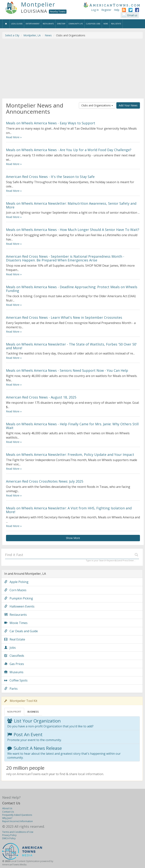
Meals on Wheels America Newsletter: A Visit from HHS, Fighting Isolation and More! (69, 510)
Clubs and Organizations (97, 105)
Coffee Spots (16, 680)
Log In (95, 10)
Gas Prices (14, 664)
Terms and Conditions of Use (18, 832)
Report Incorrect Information (18, 821)
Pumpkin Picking (19, 598)
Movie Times (16, 623)
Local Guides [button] (17, 24)
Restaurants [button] (48, 24)
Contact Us (11, 803)
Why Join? (7, 818)
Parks (11, 689)
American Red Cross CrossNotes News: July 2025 (45, 481)
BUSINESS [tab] (33, 712)
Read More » (14, 137)
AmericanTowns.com (112, 5)
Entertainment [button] (33, 24)
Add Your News (128, 105)
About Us (7, 808)
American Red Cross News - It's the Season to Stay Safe (50, 177)
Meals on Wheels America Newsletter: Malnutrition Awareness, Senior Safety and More (71, 205)
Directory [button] (61, 24)
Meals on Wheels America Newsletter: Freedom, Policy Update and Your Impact (70, 455)
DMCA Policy (9, 838)
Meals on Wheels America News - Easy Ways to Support (51, 123)
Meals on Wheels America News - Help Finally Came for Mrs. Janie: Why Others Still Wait (72, 426)
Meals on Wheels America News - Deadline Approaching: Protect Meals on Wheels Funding (72, 289)
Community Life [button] (76, 24)
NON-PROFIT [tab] (14, 712)
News (48, 35)
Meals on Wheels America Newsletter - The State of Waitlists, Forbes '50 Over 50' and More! (71, 346)
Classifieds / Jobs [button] (93, 24)
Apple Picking (16, 582)
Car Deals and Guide (21, 631)
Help (117, 10)
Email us (132, 15)
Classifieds (14, 656)
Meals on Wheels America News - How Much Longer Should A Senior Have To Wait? (73, 230)
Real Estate (15, 639)
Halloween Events (19, 606)
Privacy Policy (9, 835)
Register (106, 10)
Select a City (12, 35)
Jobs (10, 648)
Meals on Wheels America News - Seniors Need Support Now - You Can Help (67, 370)
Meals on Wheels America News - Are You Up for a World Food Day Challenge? (69, 150)
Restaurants (16, 615)
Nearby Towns (58, 12)
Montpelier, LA (32, 35)
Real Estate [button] (116, 24)
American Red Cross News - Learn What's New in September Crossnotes (64, 317)
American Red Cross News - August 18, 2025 (41, 397)
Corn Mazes (15, 590)
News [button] (106, 24)
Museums (14, 672)
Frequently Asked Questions (17, 815)
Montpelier (38, 4)
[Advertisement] (72, 69)
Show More (73, 538)
